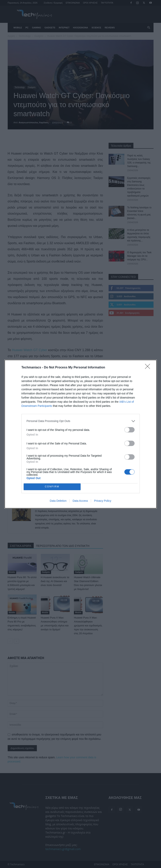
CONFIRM (52, 487)
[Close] (149, 368)
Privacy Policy (103, 501)
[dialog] (81, 434)
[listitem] (81, 421)
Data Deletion (58, 501)
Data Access (80, 501)
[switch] (129, 430)
